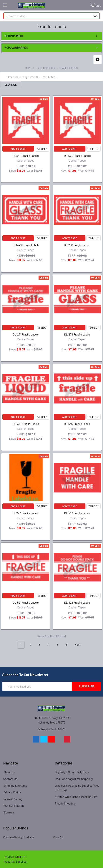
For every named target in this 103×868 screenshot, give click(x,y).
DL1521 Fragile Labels (26, 602)
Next (80, 645)
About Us (9, 772)
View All (58, 837)
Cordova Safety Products (19, 837)
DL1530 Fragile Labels (77, 424)
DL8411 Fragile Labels (26, 156)
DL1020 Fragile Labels (77, 156)
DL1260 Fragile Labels (77, 245)
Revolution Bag (13, 799)
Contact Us (10, 779)
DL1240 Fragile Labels (26, 245)
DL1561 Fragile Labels (26, 513)
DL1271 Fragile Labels (26, 334)
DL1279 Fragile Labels (77, 334)
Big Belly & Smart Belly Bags (72, 772)
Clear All (11, 85)
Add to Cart (18, 149)
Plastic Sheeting (65, 803)
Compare (42, 149)
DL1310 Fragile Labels (26, 424)
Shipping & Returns (15, 785)
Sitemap (9, 812)
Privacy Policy (12, 792)
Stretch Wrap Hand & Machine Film (76, 797)
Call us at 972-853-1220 (51, 729)
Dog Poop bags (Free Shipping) (74, 779)
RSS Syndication (14, 806)
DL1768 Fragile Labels (77, 513)
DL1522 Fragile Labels (77, 602)
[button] (98, 59)
